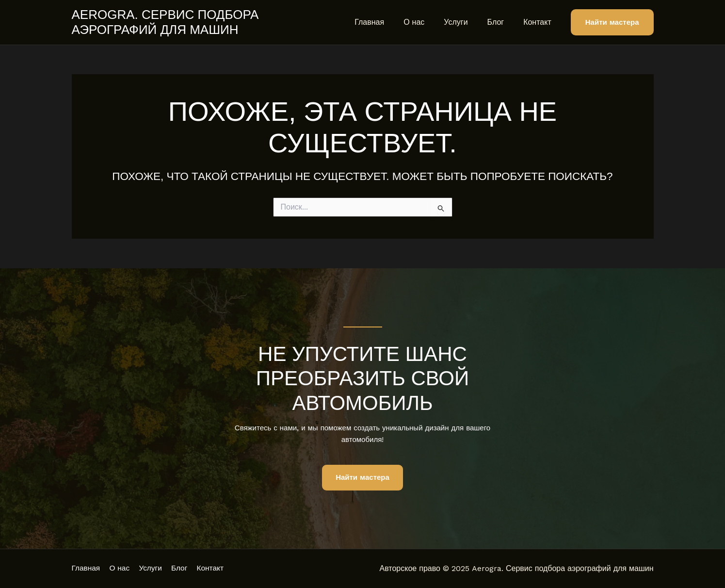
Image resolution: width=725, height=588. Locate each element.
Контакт (539, 22)
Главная (387, 22)
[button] (612, 23)
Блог (502, 22)
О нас (427, 22)
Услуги (465, 22)
